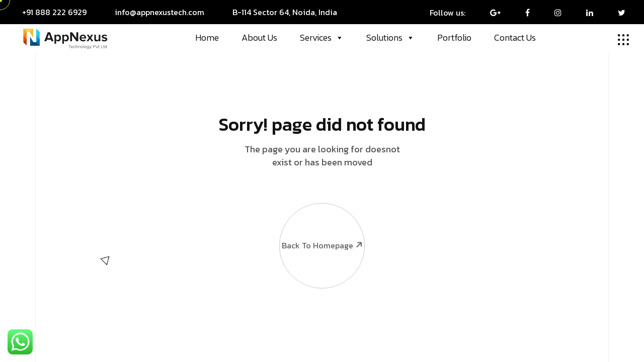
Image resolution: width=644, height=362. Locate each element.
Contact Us (515, 37)
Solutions (390, 38)
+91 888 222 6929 (54, 12)
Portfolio (454, 37)
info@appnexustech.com (159, 12)
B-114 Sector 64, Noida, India (285, 12)
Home (207, 37)
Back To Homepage (321, 221)
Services (322, 38)
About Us (259, 37)
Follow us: (448, 13)
